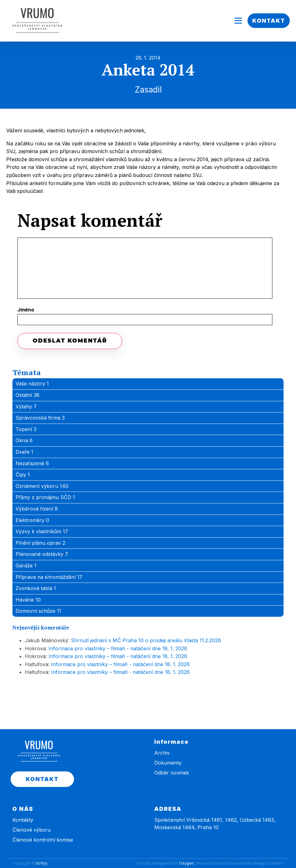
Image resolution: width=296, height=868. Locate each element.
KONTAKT (269, 21)
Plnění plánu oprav (40, 543)
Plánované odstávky (42, 554)
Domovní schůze (38, 611)
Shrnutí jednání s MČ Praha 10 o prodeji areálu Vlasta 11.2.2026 (146, 640)
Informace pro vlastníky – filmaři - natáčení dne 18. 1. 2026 (118, 648)
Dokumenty (168, 763)
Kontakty (23, 820)
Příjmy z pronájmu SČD (45, 497)
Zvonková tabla (36, 588)
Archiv (162, 753)
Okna (24, 440)
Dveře (24, 452)
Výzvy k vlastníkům (42, 531)
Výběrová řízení (37, 509)
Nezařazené (32, 463)
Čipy (23, 475)
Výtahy (26, 407)
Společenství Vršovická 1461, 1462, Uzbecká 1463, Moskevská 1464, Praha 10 (215, 824)
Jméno (26, 310)
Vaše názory (32, 384)
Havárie (28, 600)
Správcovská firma (40, 418)
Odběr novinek (172, 773)
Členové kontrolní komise (43, 840)
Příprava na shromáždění (49, 577)
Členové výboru (32, 830)
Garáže (26, 566)
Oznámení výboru (42, 486)
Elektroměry (32, 520)
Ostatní (28, 395)
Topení (26, 429)
